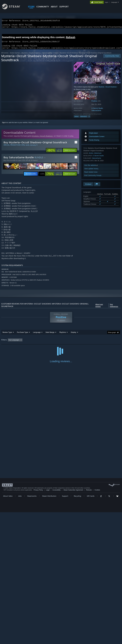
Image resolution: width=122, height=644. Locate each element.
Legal (48, 622)
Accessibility (56, 622)
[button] (70, 153)
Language (37, 335)
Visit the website (91, 168)
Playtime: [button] (59, 343)
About (54, 7)
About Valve (8, 628)
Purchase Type (22, 335)
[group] (61, 343)
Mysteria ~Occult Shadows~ (31, 56)
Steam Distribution (49, 628)
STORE (31, 7)
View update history (91, 172)
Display (73, 335)
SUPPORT (64, 7)
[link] (54, 153)
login (107, 2)
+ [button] (89, 119)
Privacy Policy (38, 622)
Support (65, 628)
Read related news (91, 175)
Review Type (7, 335)
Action (77, 119)
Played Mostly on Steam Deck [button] (77, 343)
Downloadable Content (50, 56)
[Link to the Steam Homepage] (13, 9)
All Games (5, 56)
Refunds (89, 622)
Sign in (4, 126)
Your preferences (114, 308)
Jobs (20, 628)
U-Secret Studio (97, 111)
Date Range (50, 335)
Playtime (63, 335)
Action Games (15, 56)
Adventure (84, 119)
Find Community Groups (93, 178)
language (114, 2)
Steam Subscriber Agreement (73, 622)
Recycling (77, 628)
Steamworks (32, 628)
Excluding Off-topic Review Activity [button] (39, 343)
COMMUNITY (43, 7)
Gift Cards (91, 628)
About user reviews (99, 308)
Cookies (97, 622)
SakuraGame (96, 113)
